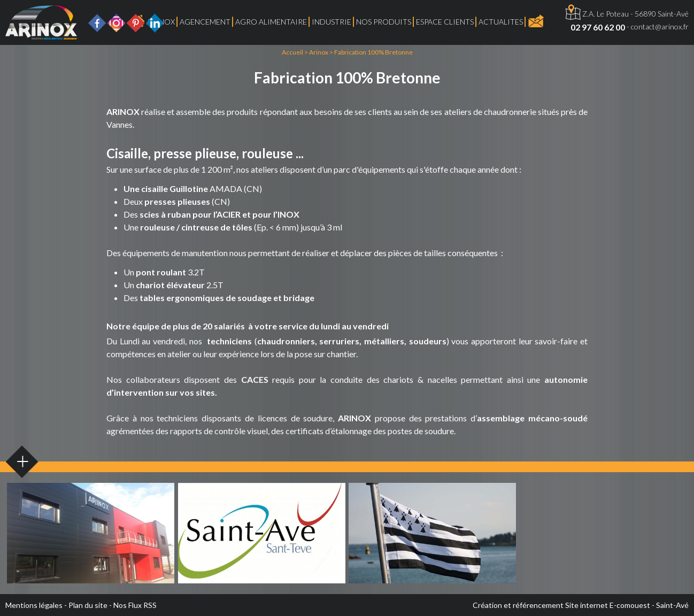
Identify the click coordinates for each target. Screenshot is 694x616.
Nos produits (384, 22)
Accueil (292, 52)
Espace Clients (445, 22)
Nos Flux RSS (135, 605)
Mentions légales (34, 605)
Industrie (331, 22)
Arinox (319, 52)
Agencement (205, 22)
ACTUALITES (501, 22)
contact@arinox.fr (660, 26)
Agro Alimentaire (271, 22)
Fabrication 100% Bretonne (373, 52)
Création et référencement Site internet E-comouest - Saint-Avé (581, 605)
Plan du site (88, 605)
